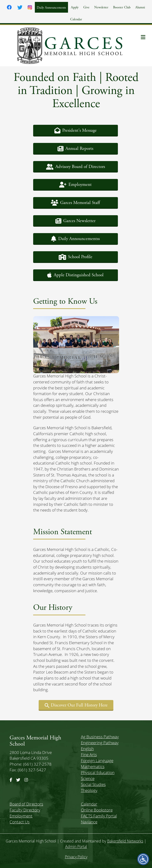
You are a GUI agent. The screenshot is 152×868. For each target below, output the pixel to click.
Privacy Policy (76, 857)
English (87, 749)
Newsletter (101, 7)
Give (86, 7)
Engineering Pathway (100, 743)
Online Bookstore (97, 810)
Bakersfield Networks (125, 841)
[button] (76, 131)
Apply (75, 7)
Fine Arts (89, 755)
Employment (21, 816)
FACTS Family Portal (99, 816)
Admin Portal (76, 847)
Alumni (140, 7)
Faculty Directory (25, 810)
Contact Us (20, 822)
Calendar (76, 19)
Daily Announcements (51, 8)
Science (88, 778)
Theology (89, 790)
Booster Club (122, 7)
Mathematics (93, 766)
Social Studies (93, 784)
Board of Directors (26, 804)
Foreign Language (97, 761)
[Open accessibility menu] (143, 859)
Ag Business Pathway (100, 737)
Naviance (89, 822)
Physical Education (98, 772)
